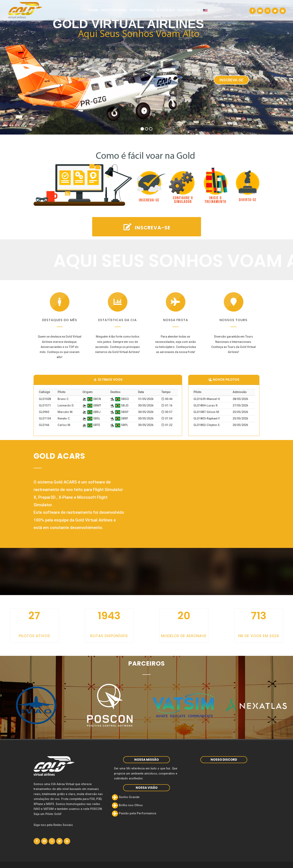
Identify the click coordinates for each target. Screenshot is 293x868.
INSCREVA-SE (147, 227)
